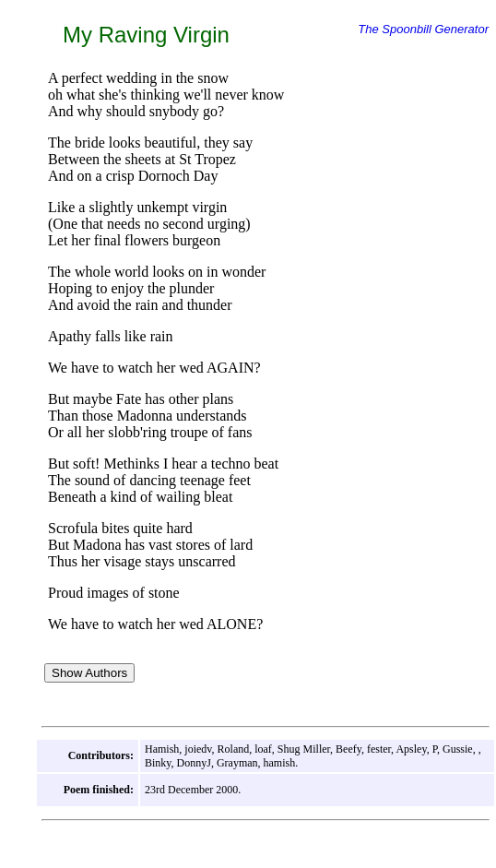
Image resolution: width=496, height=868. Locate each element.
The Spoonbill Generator (423, 29)
